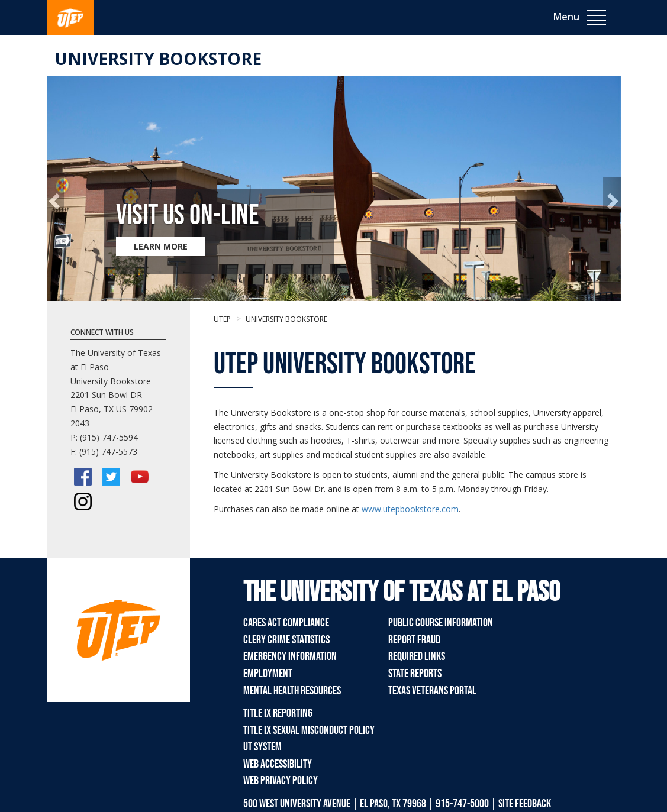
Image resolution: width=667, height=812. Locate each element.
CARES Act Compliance (286, 623)
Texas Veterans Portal (432, 691)
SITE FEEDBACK (525, 804)
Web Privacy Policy (281, 781)
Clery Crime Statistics (286, 640)
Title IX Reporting (278, 713)
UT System (262, 747)
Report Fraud (414, 640)
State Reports (415, 674)
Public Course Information (441, 623)
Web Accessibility (278, 764)
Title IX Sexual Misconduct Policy (309, 730)
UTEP (222, 319)
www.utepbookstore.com (410, 509)
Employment (268, 674)
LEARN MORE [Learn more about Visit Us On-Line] (161, 246)
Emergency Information (290, 656)
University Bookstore (158, 59)
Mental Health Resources (292, 691)
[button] (55, 200)
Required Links (417, 656)
